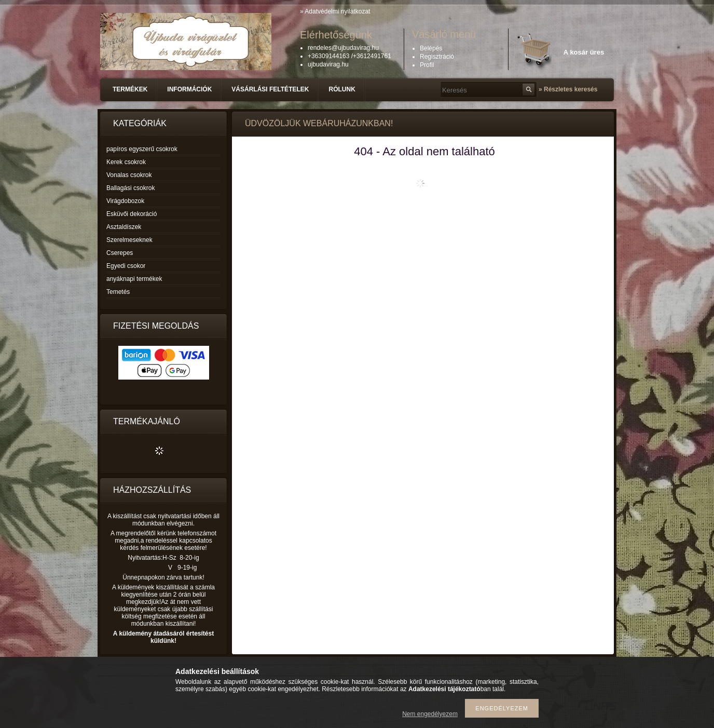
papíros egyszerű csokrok (142, 149)
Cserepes (120, 253)
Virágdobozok (125, 201)
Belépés (431, 48)
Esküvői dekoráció (132, 214)
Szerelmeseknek (129, 240)
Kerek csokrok (126, 162)
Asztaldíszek (124, 227)
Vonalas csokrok (129, 175)
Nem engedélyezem (430, 714)
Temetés (118, 292)
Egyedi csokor (126, 266)
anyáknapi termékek (134, 279)
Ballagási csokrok (131, 188)
